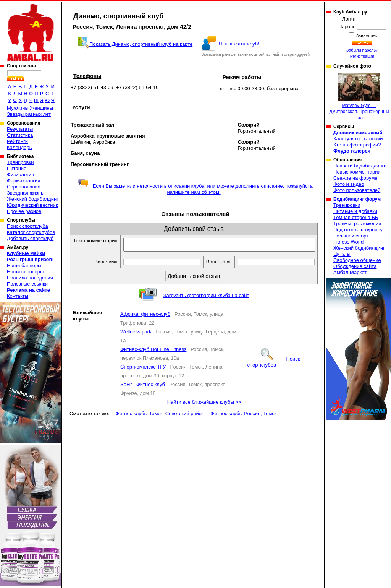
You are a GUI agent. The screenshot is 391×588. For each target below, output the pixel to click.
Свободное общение (357, 260)
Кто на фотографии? (357, 145)
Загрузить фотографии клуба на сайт (206, 304)
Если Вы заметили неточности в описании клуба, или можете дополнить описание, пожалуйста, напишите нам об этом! (196, 189)
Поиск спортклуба (27, 226)
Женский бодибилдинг (33, 199)
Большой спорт (351, 236)
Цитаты (342, 254)
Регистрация (362, 56)
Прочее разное (24, 211)
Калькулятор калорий (358, 139)
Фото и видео (349, 184)
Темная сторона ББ (356, 217)
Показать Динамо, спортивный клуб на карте (141, 44)
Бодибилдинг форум (357, 199)
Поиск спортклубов (274, 370)
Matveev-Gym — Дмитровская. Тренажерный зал (359, 97)
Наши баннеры (24, 266)
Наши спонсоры (25, 272)
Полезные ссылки (27, 284)
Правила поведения (30, 278)
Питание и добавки (355, 211)
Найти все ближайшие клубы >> (204, 410)
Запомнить (366, 36)
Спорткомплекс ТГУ (143, 375)
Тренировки (20, 162)
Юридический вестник (32, 205)
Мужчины (18, 108)
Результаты (20, 129)
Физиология (20, 175)
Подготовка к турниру (358, 230)
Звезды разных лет (29, 114)
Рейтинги (17, 141)
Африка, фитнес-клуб (145, 322)
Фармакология (23, 181)
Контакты (18, 296)
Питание (17, 168)
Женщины (41, 108)
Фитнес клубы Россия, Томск (243, 422)
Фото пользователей (357, 190)
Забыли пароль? (362, 50)
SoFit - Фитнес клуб (143, 393)
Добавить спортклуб (30, 238)
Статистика (20, 135)
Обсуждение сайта (355, 266)
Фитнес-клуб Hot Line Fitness (153, 358)
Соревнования (24, 187)
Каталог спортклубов (31, 232)
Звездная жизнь (25, 193)
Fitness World (348, 242)
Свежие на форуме (355, 178)
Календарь (19, 147)
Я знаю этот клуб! (239, 44)
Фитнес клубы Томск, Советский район (160, 422)
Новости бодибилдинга (360, 166)
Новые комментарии (357, 172)
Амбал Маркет (350, 272)
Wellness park (136, 340)
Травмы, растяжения (357, 223)
